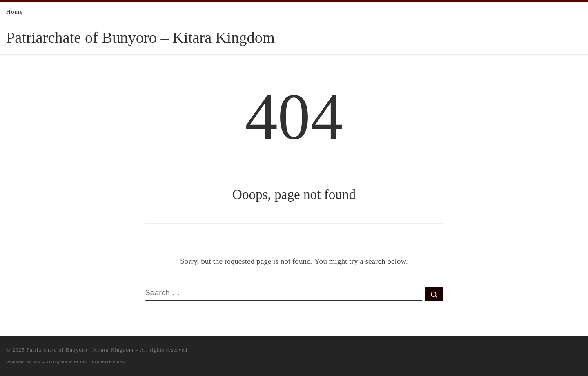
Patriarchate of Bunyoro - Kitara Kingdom (80, 350)
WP (37, 362)
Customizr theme (107, 362)
